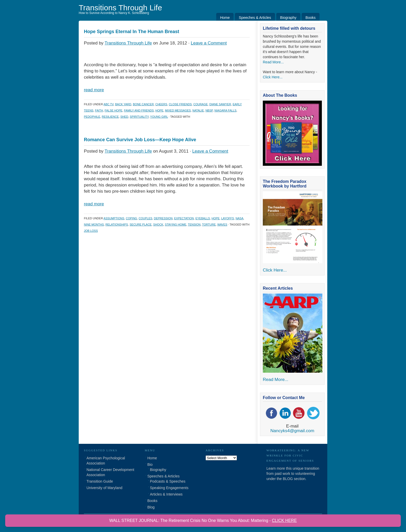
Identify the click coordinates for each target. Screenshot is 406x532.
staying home (176, 224)
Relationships (117, 224)
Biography (288, 18)
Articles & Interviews (166, 494)
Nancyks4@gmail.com (292, 431)
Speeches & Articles (255, 18)
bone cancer (143, 104)
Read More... (273, 62)
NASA (240, 218)
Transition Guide (100, 481)
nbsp (209, 110)
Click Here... (273, 77)
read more (94, 90)
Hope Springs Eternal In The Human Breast (132, 32)
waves (222, 224)
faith (99, 110)
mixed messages (178, 110)
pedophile (92, 117)
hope (159, 110)
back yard (123, 104)
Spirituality (139, 117)
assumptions (114, 218)
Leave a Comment (209, 43)
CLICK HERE (284, 520)
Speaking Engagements (169, 488)
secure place (140, 224)
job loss (91, 231)
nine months (94, 224)
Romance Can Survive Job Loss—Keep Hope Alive (140, 140)
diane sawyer (220, 104)
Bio (150, 464)
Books (311, 18)
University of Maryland (104, 488)
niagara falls (225, 110)
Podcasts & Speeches (168, 481)
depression (163, 218)
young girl (159, 117)
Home (225, 18)
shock (158, 224)
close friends (180, 104)
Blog (151, 507)
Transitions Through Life (120, 8)
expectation (184, 218)
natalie (198, 110)
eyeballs (203, 218)
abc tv (109, 104)
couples (146, 218)
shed (124, 117)
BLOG (288, 479)
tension (194, 224)
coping (131, 218)
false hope (113, 110)
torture (209, 224)
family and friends (139, 110)
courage (201, 104)
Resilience (110, 117)
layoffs (227, 218)
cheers (161, 104)
